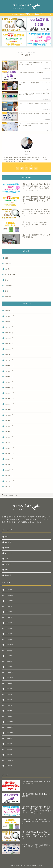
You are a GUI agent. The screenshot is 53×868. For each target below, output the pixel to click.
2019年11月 (9, 399)
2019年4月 (9, 432)
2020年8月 (9, 377)
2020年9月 (9, 371)
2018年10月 (9, 454)
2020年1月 (9, 388)
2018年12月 (9, 443)
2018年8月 (9, 465)
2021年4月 (9, 349)
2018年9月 (9, 459)
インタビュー (10, 274)
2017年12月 (9, 481)
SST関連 (8, 264)
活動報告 (8, 285)
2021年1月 (9, 360)
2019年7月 (9, 421)
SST (6, 258)
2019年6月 (9, 426)
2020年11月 (9, 366)
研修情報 (8, 297)
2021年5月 (9, 344)
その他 (7, 269)
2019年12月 (9, 393)
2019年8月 (9, 415)
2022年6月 (9, 327)
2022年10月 (9, 322)
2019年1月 (9, 437)
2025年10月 (9, 316)
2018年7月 (9, 470)
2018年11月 (9, 448)
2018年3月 (9, 476)
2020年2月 (9, 382)
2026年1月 (9, 311)
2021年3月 (9, 355)
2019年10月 (9, 404)
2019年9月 (9, 410)
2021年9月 (9, 333)
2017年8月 (9, 487)
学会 (6, 280)
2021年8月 (9, 338)
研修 (6, 291)
